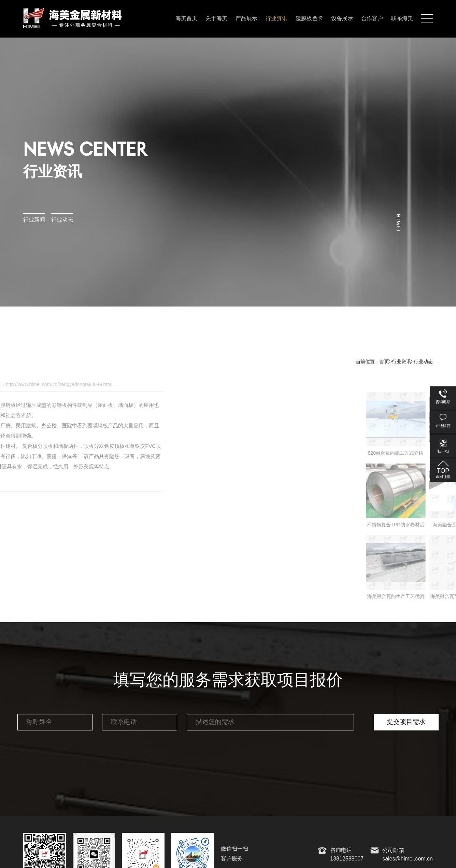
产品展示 (246, 19)
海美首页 (186, 19)
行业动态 (62, 220)
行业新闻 (34, 220)
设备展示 (342, 19)
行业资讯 (276, 19)
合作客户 (372, 19)
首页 (384, 362)
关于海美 (216, 19)
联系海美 (402, 19)
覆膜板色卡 (309, 19)
